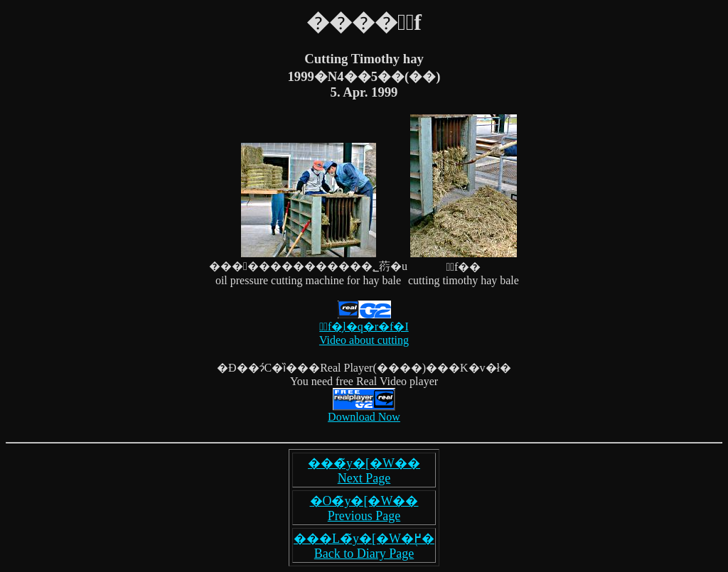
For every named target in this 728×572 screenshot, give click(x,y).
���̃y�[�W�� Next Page (364, 471)
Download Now (364, 417)
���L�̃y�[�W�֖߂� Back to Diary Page (364, 546)
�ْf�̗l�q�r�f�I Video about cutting (364, 327)
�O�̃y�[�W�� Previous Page (364, 508)
